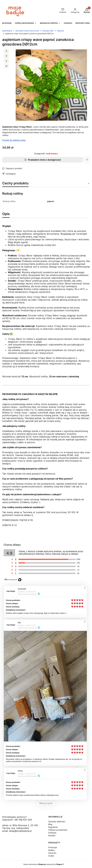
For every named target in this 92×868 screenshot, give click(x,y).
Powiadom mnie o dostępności (43, 160)
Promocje (53, 847)
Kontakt (52, 835)
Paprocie (60, 31)
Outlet (51, 856)
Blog (50, 824)
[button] (26, 23)
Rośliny (52, 850)
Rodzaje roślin (48, 31)
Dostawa (52, 833)
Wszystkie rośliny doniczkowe (27, 31)
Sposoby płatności (57, 821)
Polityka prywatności (58, 830)
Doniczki (52, 853)
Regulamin (53, 827)
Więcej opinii (46, 803)
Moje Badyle (7, 31)
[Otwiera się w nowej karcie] (4, 834)
